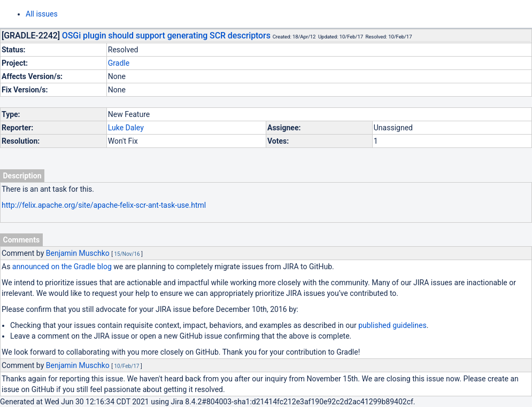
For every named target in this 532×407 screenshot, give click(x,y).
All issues (42, 14)
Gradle (119, 63)
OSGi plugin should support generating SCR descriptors (166, 36)
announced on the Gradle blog (62, 267)
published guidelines (392, 325)
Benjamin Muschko (78, 253)
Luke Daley (126, 128)
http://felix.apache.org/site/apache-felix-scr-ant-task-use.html (104, 205)
